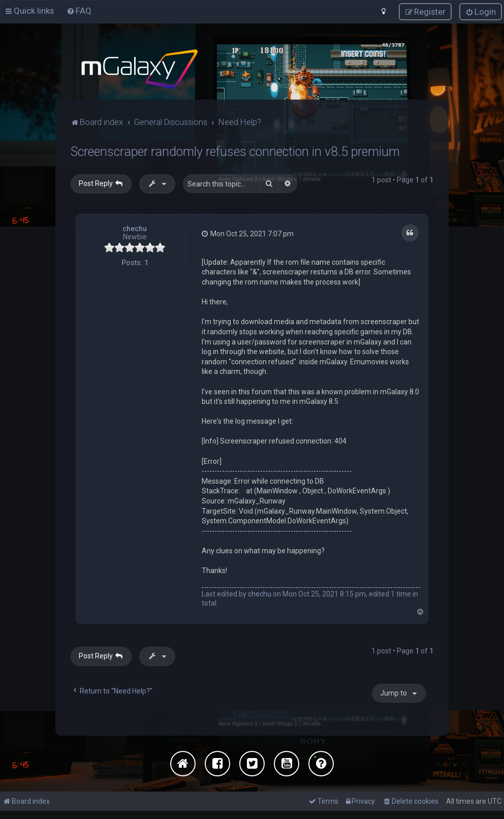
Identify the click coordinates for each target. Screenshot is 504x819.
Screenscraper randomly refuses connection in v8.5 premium (235, 152)
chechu (135, 229)
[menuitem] (79, 11)
